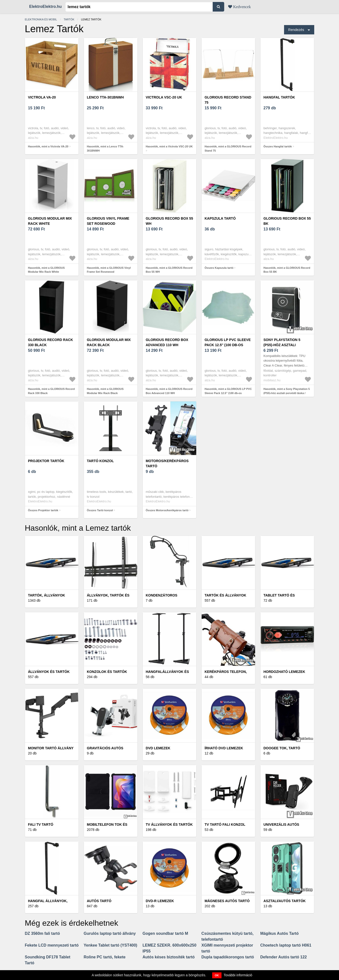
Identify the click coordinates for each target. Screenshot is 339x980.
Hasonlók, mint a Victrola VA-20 (48, 146)
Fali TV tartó (41, 824)
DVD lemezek (158, 748)
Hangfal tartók (279, 97)
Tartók (69, 19)
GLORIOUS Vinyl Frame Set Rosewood (108, 221)
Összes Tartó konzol (100, 510)
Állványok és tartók (49, 672)
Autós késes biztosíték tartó (169, 957)
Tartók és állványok (225, 595)
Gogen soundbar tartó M (165, 933)
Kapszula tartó (220, 218)
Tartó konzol (100, 461)
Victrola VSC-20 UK (164, 97)
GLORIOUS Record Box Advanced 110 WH (167, 342)
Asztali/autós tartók (285, 901)
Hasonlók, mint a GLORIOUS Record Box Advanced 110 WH (169, 391)
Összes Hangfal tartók (278, 146)
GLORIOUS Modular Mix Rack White (50, 221)
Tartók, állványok (46, 595)
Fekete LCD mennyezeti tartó (52, 945)
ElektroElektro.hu (45, 7)
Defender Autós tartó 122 (284, 957)
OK (217, 975)
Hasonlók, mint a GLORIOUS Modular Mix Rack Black (105, 391)
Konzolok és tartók (107, 672)
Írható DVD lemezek (224, 748)
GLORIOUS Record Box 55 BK (287, 221)
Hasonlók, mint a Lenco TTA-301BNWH (105, 149)
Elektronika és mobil (41, 19)
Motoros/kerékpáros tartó (167, 463)
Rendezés (296, 30)
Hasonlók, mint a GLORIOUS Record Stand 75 (228, 149)
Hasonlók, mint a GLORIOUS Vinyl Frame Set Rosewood (109, 270)
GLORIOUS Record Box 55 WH (169, 221)
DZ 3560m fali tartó (42, 933)
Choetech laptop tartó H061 (286, 945)
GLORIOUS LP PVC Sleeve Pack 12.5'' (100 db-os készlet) (228, 345)
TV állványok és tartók (169, 824)
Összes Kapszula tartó (219, 268)
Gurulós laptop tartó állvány (110, 933)
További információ (238, 975)
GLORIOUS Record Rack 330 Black (51, 342)
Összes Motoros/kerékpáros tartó (167, 510)
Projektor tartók (46, 461)
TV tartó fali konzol (225, 824)
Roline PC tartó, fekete (105, 957)
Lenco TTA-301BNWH (105, 97)
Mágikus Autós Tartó (279, 933)
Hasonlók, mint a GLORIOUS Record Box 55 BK (287, 270)
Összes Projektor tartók (43, 510)
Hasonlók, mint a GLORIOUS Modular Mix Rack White (46, 270)
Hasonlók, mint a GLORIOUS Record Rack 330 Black (51, 391)
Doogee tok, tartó (282, 748)
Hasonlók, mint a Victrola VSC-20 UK (169, 146)
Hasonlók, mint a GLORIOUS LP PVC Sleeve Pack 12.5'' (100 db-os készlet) (228, 393)
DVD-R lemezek (160, 901)
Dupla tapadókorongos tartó (228, 957)
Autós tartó (99, 901)
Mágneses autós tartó (227, 901)
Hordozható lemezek (284, 672)
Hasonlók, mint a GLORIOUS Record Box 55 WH (169, 270)
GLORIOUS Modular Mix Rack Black (109, 342)
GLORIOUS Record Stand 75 (228, 100)
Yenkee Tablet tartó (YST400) (110, 945)
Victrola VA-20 (42, 97)
